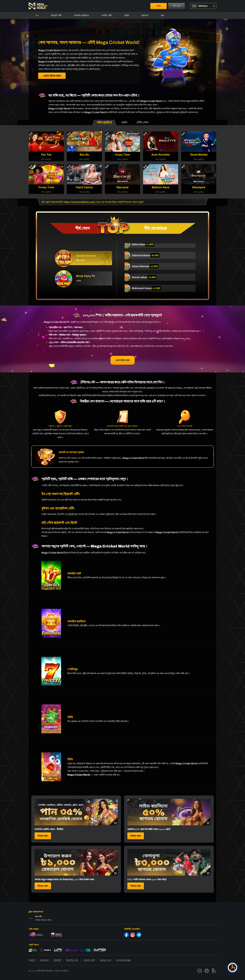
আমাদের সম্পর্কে (105, 960)
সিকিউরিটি (57, 960)
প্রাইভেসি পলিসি (89, 960)
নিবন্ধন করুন (43, 836)
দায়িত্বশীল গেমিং (72, 960)
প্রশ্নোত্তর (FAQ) (123, 960)
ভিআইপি (32, 960)
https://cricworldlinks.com (83, 202)
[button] (203, 6)
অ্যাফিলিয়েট (44, 960)
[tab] (104, 122)
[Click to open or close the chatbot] (232, 970)
